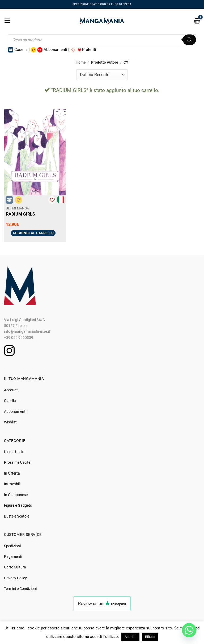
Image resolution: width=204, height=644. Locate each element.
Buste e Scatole (17, 516)
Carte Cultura (15, 567)
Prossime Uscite (17, 462)
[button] (8, 21)
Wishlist (10, 422)
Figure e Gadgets (18, 505)
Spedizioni (12, 546)
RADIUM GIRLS (20, 214)
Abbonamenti (15, 411)
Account (11, 390)
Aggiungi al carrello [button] (33, 233)
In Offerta (12, 473)
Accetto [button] (130, 637)
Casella (10, 401)
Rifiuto (150, 637)
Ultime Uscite (15, 452)
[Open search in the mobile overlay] (102, 40)
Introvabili (12, 484)
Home (81, 62)
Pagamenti (13, 557)
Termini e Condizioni (20, 589)
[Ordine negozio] (102, 75)
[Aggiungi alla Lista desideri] (52, 200)
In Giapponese (16, 495)
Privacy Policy (15, 578)
